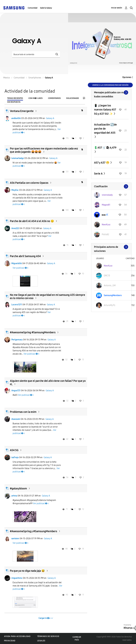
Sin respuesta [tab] (14, 102)
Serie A (99, 174)
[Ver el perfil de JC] (107, 215)
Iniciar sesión (117, 8)
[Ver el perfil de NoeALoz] (106, 225)
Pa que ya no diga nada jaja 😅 (27, 571)
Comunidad (33, 8)
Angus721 (16, 391)
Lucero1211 (17, 305)
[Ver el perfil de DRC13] (107, 276)
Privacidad (10, 641)
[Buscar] (36, 54)
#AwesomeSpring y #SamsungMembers (33, 531)
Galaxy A (50, 118)
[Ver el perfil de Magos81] (106, 205)
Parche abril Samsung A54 (25, 256)
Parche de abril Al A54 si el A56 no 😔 (32, 221)
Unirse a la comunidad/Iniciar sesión (110, 85)
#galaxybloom (18, 488)
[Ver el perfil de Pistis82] (105, 234)
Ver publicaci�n (20, 268)
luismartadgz (18, 158)
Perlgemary (17, 340)
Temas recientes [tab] (15, 98)
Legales (41, 641)
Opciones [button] (127, 77)
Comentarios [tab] (54, 98)
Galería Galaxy (46, 8)
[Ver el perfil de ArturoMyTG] (109, 305)
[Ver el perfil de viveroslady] (107, 195)
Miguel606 (17, 263)
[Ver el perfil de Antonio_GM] (110, 285)
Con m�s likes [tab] (36, 98)
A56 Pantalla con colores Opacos (29, 183)
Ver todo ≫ (111, 92)
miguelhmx (17, 578)
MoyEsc (15, 190)
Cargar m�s (44, 618)
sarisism (15, 538)
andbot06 (16, 118)
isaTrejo (15, 457)
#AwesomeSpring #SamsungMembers (33, 332)
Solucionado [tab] (73, 98)
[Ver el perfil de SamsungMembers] (113, 295)
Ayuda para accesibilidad (17, 636)
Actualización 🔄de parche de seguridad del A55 (105, 129)
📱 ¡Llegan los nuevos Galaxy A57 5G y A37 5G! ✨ (105, 110)
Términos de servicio (48, 636)
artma (14, 496)
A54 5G (14, 450)
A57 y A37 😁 (102, 163)
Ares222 (15, 228)
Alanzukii (16, 419)
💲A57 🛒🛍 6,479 (105, 148)
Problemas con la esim (23, 412)
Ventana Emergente (22, 111)
